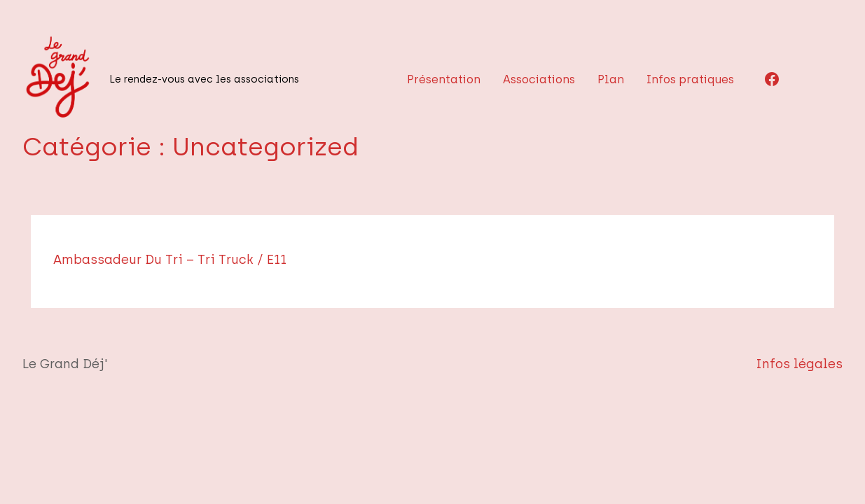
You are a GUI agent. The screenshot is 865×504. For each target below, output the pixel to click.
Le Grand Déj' (58, 364)
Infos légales (811, 364)
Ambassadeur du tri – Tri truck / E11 (208, 260)
